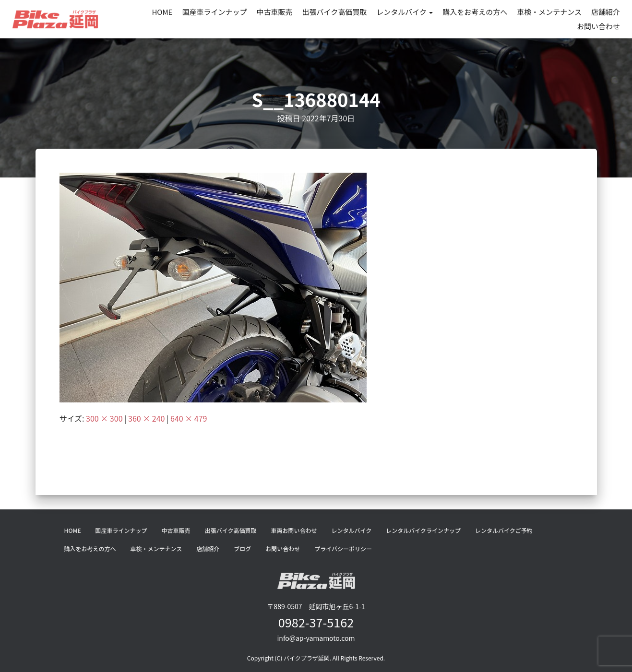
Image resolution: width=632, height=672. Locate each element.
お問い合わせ (598, 26)
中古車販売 (274, 12)
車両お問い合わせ (294, 530)
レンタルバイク (405, 12)
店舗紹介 (606, 12)
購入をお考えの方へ (475, 12)
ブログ (242, 548)
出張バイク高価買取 (335, 12)
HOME (162, 12)
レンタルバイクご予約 (504, 530)
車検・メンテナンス (549, 12)
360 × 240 (146, 418)
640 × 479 (189, 418)
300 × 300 (104, 418)
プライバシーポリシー (343, 548)
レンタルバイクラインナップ (423, 530)
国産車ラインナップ (214, 12)
